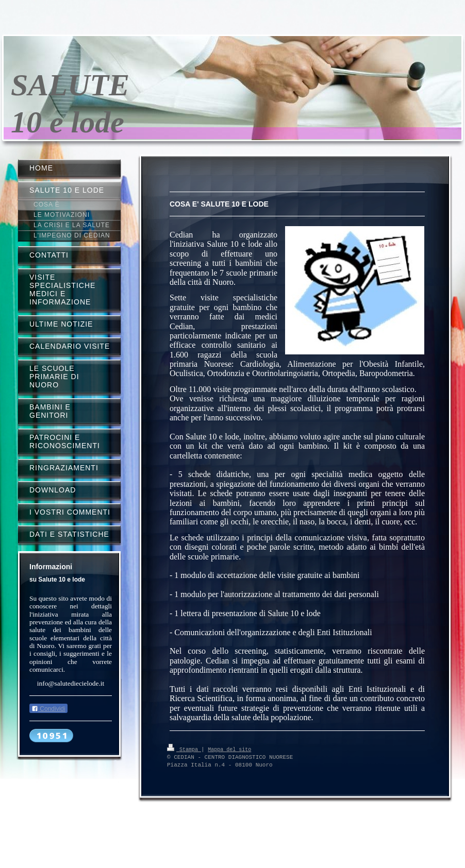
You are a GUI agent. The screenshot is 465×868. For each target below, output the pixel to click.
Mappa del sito (229, 749)
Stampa (184, 749)
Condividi (48, 709)
